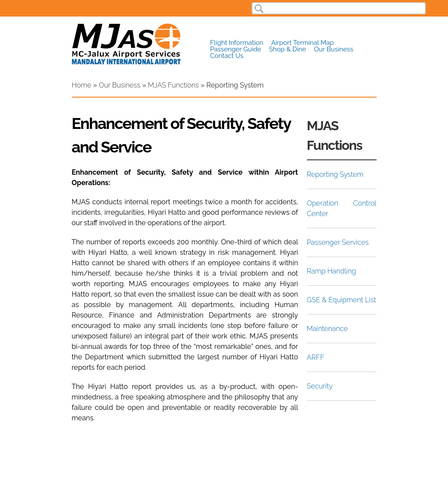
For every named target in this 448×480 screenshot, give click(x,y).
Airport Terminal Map (303, 43)
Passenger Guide (236, 49)
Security (320, 386)
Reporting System (335, 174)
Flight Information (237, 43)
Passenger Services (338, 242)
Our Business (333, 49)
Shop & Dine (288, 49)
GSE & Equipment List (342, 300)
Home (82, 85)
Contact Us (227, 56)
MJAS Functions (173, 85)
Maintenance (327, 329)
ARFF (316, 357)
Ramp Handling (332, 271)
